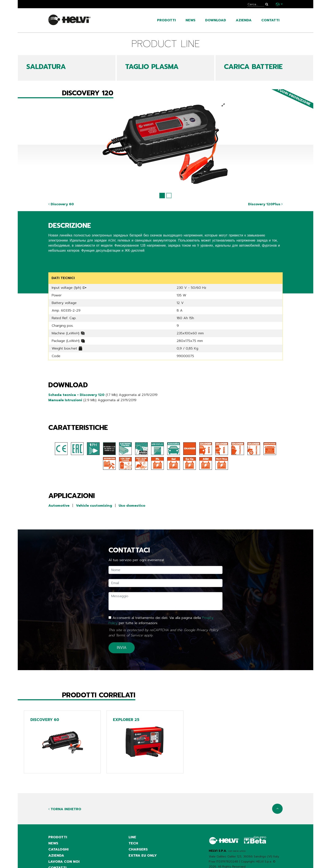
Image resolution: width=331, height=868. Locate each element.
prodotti (166, 20)
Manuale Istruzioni (65, 400)
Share (53, 259)
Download (216, 20)
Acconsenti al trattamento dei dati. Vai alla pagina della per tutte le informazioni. (161, 620)
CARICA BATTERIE (253, 67)
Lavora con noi (64, 861)
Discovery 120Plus (265, 204)
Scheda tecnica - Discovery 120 (76, 394)
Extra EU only (143, 855)
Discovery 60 (61, 204)
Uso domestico (132, 505)
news (191, 20)
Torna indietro (65, 808)
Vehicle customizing (94, 505)
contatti (270, 20)
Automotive (59, 505)
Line (132, 836)
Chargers (138, 848)
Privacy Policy (207, 629)
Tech (133, 842)
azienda (244, 20)
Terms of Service (129, 634)
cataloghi (58, 848)
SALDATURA (46, 67)
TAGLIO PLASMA (152, 67)
